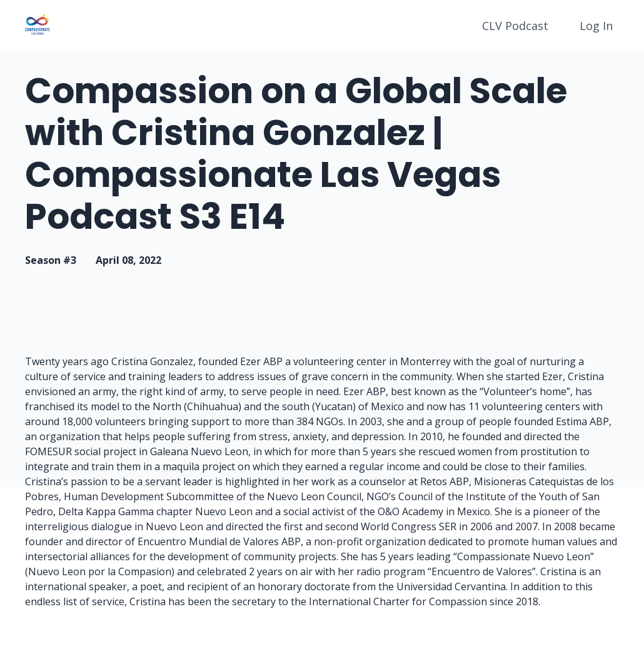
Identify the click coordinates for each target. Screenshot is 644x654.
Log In (596, 26)
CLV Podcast (515, 26)
